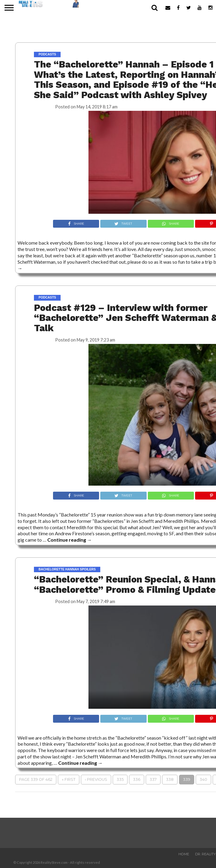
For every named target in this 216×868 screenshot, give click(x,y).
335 (120, 779)
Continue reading (70, 540)
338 (170, 779)
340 (203, 779)
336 (137, 779)
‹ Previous (96, 779)
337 (153, 779)
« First (69, 779)
